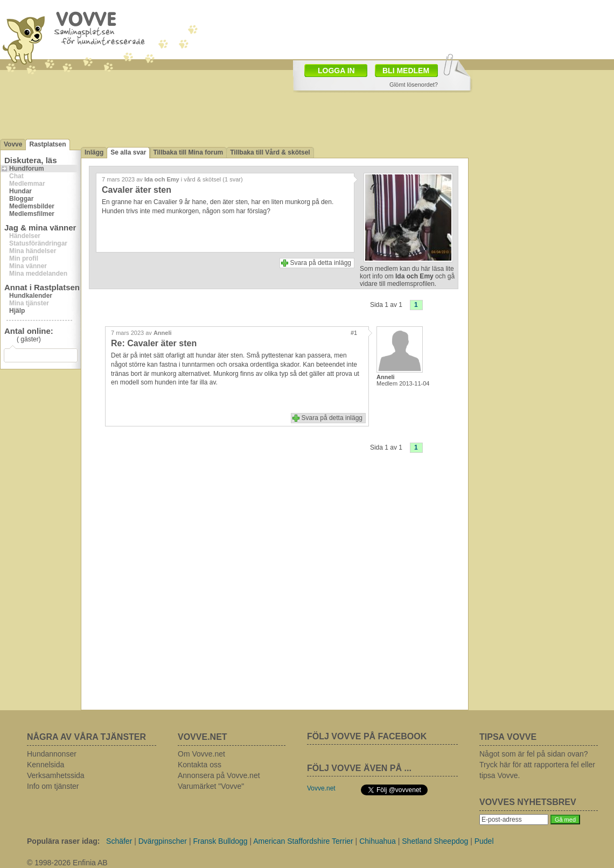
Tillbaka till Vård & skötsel (270, 152)
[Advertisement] (237, 58)
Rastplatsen (47, 144)
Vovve (13, 144)
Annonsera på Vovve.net (219, 775)
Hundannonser (52, 754)
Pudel (484, 841)
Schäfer (119, 841)
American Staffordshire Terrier (303, 841)
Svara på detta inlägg (321, 263)
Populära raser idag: (63, 841)
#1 (354, 333)
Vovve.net (321, 788)
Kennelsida (46, 765)
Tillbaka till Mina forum (188, 152)
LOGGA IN (336, 71)
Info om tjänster (53, 786)
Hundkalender (31, 296)
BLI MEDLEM (406, 71)
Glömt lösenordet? (414, 85)
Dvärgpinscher (163, 841)
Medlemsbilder (32, 206)
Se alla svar (128, 152)
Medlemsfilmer (32, 214)
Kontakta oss (200, 765)
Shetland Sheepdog (435, 841)
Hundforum (27, 169)
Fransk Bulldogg (220, 841)
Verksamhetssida (56, 775)
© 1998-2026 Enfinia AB (67, 863)
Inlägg (94, 152)
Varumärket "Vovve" (211, 786)
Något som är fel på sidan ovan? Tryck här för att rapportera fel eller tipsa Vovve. (537, 765)
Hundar (20, 191)
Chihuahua (378, 841)
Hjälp (17, 311)
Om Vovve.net (201, 754)
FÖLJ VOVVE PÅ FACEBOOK (367, 736)
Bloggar (21, 199)
